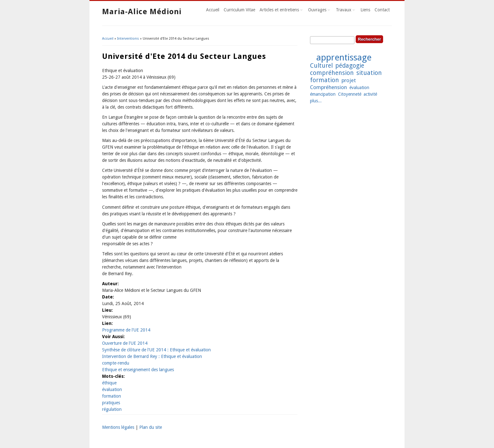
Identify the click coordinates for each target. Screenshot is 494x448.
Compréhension (328, 87)
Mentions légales (118, 427)
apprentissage (344, 57)
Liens (365, 10)
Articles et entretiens (280, 11)
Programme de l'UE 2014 (126, 330)
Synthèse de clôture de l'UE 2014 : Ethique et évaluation (156, 350)
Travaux (344, 11)
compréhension (332, 73)
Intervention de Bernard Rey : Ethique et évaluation (152, 356)
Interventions (128, 39)
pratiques (111, 403)
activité (370, 94)
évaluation (112, 389)
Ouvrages (318, 11)
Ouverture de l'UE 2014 (125, 343)
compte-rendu (116, 363)
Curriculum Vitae (239, 10)
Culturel (321, 66)
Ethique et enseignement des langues (138, 370)
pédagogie (350, 66)
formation (112, 396)
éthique (109, 383)
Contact (382, 10)
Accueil (213, 10)
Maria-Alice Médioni (142, 12)
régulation (112, 409)
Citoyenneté (350, 94)
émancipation (323, 94)
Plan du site (151, 427)
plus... (316, 101)
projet (349, 80)
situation (369, 73)
